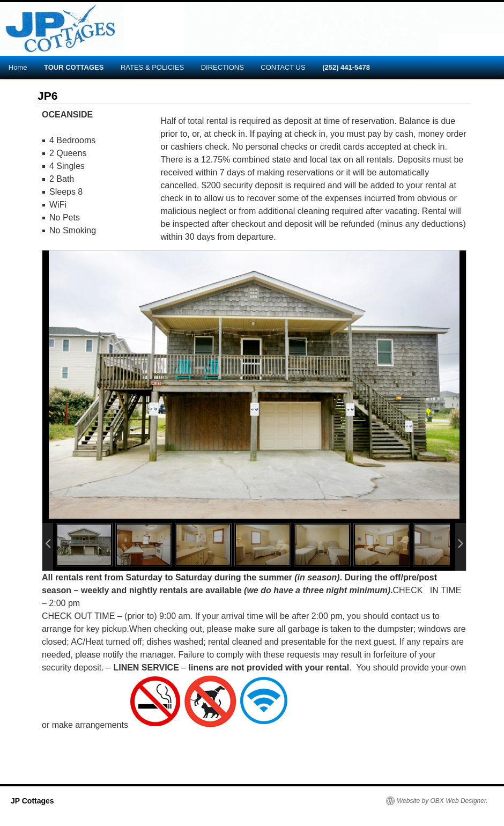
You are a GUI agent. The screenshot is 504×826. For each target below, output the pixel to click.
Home (18, 67)
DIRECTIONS (223, 67)
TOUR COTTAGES (74, 67)
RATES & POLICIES (152, 67)
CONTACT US (283, 67)
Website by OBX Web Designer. (442, 801)
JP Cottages (32, 801)
